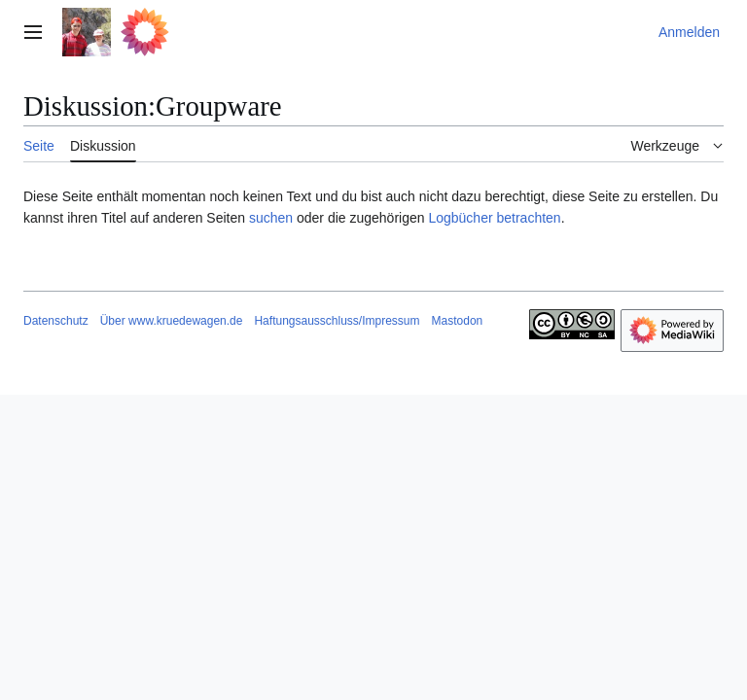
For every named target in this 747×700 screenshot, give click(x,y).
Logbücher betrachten (494, 218)
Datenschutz (56, 321)
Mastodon (458, 321)
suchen (271, 218)
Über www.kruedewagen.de (172, 321)
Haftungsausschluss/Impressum (337, 321)
